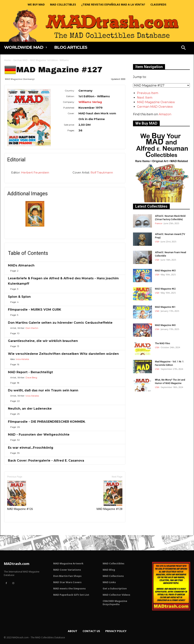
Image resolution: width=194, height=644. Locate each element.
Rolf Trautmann (102, 172)
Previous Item (148, 93)
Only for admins (17, 529)
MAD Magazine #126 (20, 496)
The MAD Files (163, 343)
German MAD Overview (155, 107)
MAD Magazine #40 (165, 325)
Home (7, 60)
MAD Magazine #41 (165, 307)
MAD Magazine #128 (110, 496)
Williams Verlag (90, 102)
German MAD (20, 60)
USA (157, 241)
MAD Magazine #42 (165, 289)
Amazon (165, 114)
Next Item (145, 98)
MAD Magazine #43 (165, 271)
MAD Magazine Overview (156, 102)
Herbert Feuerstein (35, 172)
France (158, 223)
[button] (183, 48)
